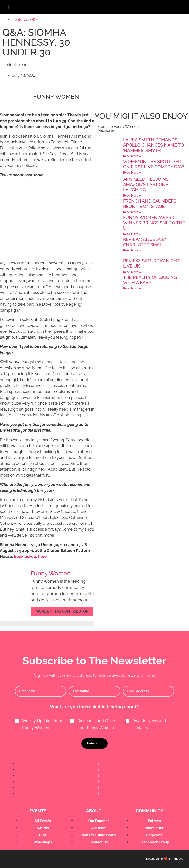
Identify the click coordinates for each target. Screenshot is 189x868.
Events (38, 811)
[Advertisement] (47, 221)
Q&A (34, 20)
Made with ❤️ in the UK (165, 859)
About (94, 811)
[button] (10, 7)
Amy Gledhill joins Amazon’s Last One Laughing (146, 184)
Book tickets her (29, 557)
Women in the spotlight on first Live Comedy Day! (154, 164)
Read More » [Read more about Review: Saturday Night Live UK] (132, 272)
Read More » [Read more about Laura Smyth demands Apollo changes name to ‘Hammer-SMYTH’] (132, 156)
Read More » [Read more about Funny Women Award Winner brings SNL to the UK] (132, 234)
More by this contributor (62, 611)
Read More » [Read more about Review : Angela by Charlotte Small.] (132, 250)
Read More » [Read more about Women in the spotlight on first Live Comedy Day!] (132, 173)
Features (20, 20)
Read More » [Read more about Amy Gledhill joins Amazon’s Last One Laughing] (132, 196)
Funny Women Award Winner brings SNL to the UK (154, 223)
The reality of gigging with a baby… (150, 280)
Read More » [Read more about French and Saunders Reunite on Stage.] (132, 212)
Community (149, 811)
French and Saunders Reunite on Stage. (150, 204)
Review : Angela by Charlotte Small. (145, 242)
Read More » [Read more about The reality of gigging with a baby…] (132, 289)
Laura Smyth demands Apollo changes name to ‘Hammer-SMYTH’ (153, 145)
